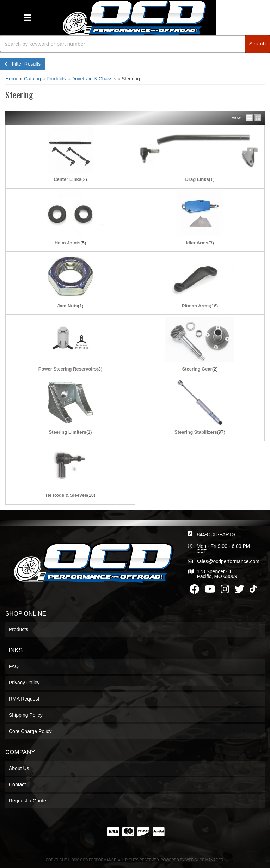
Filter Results (23, 64)
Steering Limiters (67, 432)
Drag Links (197, 179)
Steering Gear (197, 369)
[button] (135, 44)
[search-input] (122, 44)
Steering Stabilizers (196, 432)
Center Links (67, 179)
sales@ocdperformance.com (228, 561)
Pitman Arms (196, 306)
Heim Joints (68, 243)
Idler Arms (197, 243)
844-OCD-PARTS (216, 534)
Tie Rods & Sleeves (66, 495)
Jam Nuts (67, 306)
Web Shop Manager (204, 860)
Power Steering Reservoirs (67, 369)
